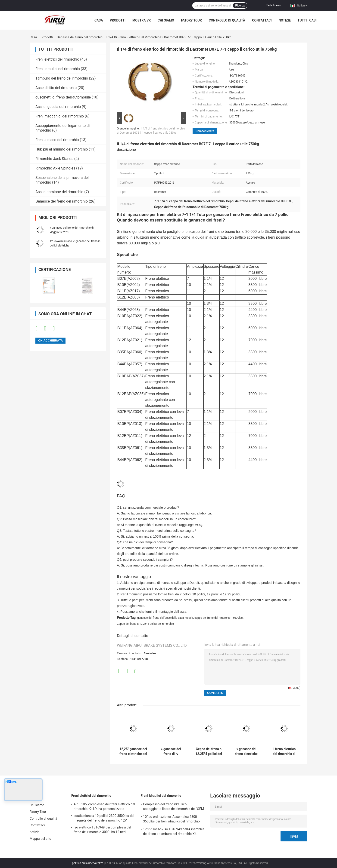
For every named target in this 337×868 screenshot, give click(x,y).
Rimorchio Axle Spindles (55, 168)
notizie (285, 20)
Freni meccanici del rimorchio (60, 116)
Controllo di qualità (227, 20)
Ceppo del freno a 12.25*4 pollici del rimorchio (145, 624)
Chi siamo (166, 20)
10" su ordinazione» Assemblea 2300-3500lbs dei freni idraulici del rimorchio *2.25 (171, 820)
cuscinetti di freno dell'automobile (63, 97)
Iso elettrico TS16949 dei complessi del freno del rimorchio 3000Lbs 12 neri (102, 830)
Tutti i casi (307, 20)
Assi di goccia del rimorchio (58, 107)
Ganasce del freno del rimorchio (80, 37)
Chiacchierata (205, 131)
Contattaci (262, 20)
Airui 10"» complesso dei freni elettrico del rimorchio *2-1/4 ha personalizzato (104, 806)
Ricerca (240, 6)
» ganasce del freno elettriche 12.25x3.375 (246, 751)
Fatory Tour (191, 20)
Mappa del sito (40, 839)
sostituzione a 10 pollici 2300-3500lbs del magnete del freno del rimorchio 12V (104, 818)
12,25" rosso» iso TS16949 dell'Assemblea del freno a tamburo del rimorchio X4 (174, 831)
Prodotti (118, 20)
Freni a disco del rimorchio (57, 140)
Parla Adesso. (274, 5)
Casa (99, 20)
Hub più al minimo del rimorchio (62, 149)
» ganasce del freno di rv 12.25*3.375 (171, 751)
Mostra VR (142, 20)
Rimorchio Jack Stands (54, 159)
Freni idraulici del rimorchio (58, 69)
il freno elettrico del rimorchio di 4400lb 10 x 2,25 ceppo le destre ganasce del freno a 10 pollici (284, 751)
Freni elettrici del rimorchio (57, 59)
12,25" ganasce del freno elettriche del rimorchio (133, 751)
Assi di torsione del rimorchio (59, 192)
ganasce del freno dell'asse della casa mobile (165, 618)
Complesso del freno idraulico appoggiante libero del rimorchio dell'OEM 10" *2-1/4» (173, 807)
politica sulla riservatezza (88, 863)
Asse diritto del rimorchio (56, 88)
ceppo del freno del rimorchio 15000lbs (218, 618)
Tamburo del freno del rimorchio (62, 78)
